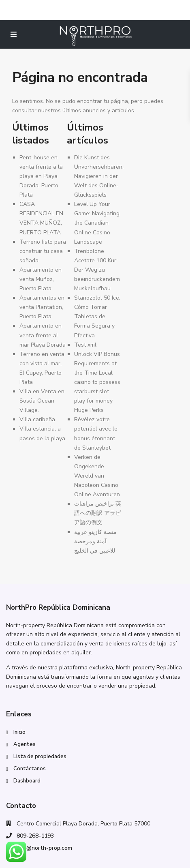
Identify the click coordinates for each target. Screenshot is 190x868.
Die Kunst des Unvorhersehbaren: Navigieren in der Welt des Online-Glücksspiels (99, 176)
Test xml (85, 345)
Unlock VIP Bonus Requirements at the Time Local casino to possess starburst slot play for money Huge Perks (97, 382)
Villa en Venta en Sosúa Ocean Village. (42, 401)
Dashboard (27, 781)
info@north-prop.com (44, 848)
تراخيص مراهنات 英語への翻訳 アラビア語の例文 (98, 513)
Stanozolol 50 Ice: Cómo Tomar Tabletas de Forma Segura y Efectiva (97, 316)
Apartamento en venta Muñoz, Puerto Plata (41, 279)
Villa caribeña (37, 419)
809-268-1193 (35, 836)
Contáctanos (30, 769)
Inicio (19, 732)
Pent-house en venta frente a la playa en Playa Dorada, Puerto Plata (41, 176)
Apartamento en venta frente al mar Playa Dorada (43, 335)
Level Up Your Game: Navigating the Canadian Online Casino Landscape (97, 223)
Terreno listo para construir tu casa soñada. (43, 251)
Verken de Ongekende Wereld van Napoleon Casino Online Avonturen (97, 476)
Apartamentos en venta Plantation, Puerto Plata (42, 307)
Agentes (25, 744)
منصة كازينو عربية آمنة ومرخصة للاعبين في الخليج (95, 541)
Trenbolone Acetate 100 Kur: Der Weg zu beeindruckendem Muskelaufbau (97, 270)
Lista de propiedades (40, 757)
